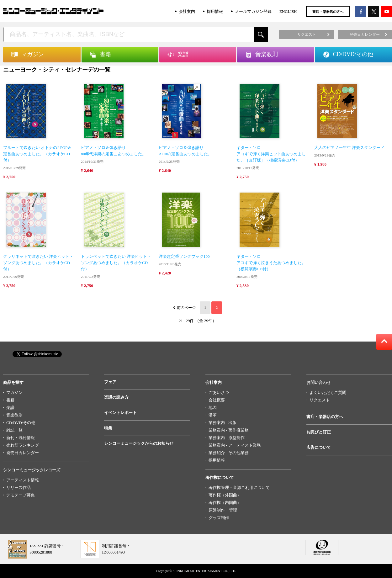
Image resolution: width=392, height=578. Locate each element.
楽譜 (10, 408)
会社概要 (217, 400)
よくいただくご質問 (328, 392)
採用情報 (215, 11)
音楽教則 (14, 415)
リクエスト (320, 400)
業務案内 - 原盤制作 (227, 438)
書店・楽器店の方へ (328, 12)
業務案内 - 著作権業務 (229, 430)
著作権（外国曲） (225, 495)
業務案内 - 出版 (222, 423)
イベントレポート (120, 413)
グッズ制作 (219, 518)
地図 (213, 408)
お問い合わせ (319, 382)
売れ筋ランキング (23, 445)
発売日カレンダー (23, 453)
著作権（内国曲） (225, 503)
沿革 (213, 415)
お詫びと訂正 (319, 432)
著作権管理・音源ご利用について (239, 488)
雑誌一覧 (14, 430)
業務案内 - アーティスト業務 (235, 445)
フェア (110, 382)
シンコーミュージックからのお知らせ (139, 443)
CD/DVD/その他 (21, 423)
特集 (108, 428)
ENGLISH (288, 11)
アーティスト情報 (23, 480)
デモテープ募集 (21, 495)
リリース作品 (19, 488)
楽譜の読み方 (116, 397)
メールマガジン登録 (253, 11)
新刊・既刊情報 (21, 438)
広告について (319, 447)
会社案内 (187, 11)
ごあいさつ (219, 392)
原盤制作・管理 (223, 510)
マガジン (14, 392)
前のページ (186, 308)
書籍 (10, 400)
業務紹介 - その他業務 (229, 453)
